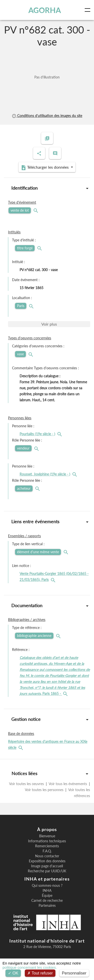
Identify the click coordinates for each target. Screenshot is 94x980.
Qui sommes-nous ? (47, 886)
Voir (49, 324)
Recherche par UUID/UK (47, 871)
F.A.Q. (47, 851)
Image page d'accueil (47, 866)
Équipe (47, 896)
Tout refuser (40, 973)
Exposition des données (47, 861)
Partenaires (47, 906)
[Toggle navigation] (88, 10)
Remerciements (47, 846)
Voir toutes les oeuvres (27, 784)
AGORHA (45, 10)
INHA (47, 891)
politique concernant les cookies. (30, 967)
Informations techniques (47, 841)
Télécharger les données (45, 167)
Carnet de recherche (47, 901)
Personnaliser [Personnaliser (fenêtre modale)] (74, 973)
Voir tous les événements (68, 784)
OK (13, 973)
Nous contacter (47, 856)
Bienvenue (47, 836)
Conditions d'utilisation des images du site (47, 116)
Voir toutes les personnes (44, 790)
